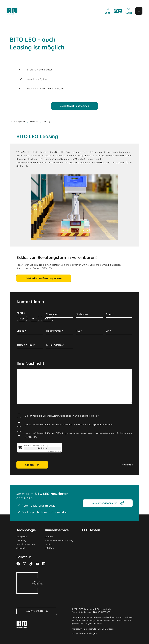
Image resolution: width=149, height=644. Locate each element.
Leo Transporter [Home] (17, 122)
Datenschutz (90, 629)
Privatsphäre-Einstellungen (84, 633)
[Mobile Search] (129, 11)
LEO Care (49, 548)
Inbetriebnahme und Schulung (59, 540)
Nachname (83, 314)
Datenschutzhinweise (54, 416)
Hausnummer (55, 331)
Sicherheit (21, 548)
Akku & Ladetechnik (26, 544)
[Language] (118, 11)
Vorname (52, 314)
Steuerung (21, 540)
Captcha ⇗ (55, 451)
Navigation (22, 537)
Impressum (77, 629)
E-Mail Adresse (55, 345)
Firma (110, 314)
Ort (108, 331)
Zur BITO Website (106, 629)
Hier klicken (42, 448)
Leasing (48, 544)
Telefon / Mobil (26, 345)
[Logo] (15, 11)
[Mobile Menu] (139, 11)
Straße (21, 331)
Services (32, 122)
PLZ (79, 331)
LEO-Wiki (49, 537)
